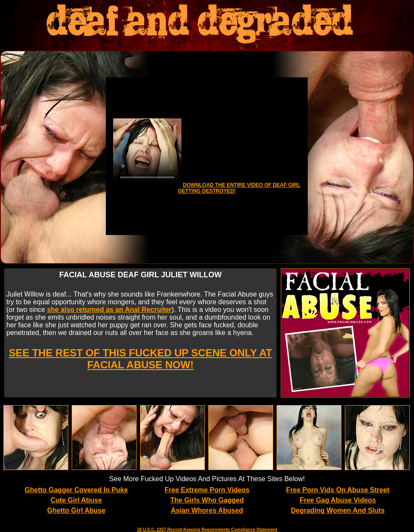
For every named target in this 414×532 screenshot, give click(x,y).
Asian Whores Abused (207, 510)
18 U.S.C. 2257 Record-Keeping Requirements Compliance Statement (207, 530)
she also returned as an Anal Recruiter (109, 310)
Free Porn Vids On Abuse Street (338, 490)
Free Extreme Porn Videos (207, 490)
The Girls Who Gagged (207, 500)
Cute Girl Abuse (76, 500)
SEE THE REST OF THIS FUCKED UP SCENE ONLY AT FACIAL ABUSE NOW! (141, 359)
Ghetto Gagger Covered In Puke (76, 490)
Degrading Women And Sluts (338, 510)
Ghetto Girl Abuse (76, 510)
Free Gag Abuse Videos (338, 500)
